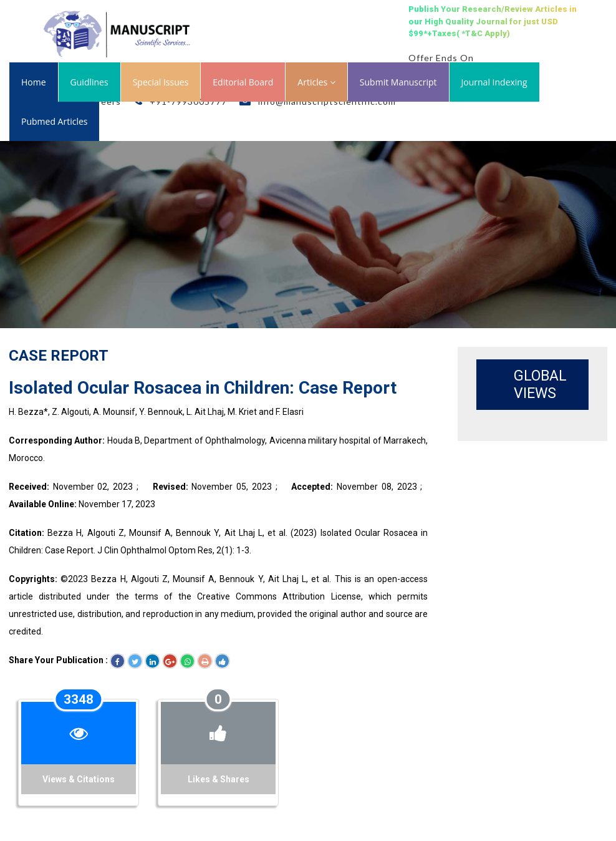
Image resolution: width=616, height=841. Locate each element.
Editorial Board (243, 82)
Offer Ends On (441, 58)
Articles (316, 82)
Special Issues (161, 82)
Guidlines (89, 82)
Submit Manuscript (398, 82)
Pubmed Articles (54, 121)
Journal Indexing (494, 82)
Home (34, 82)
